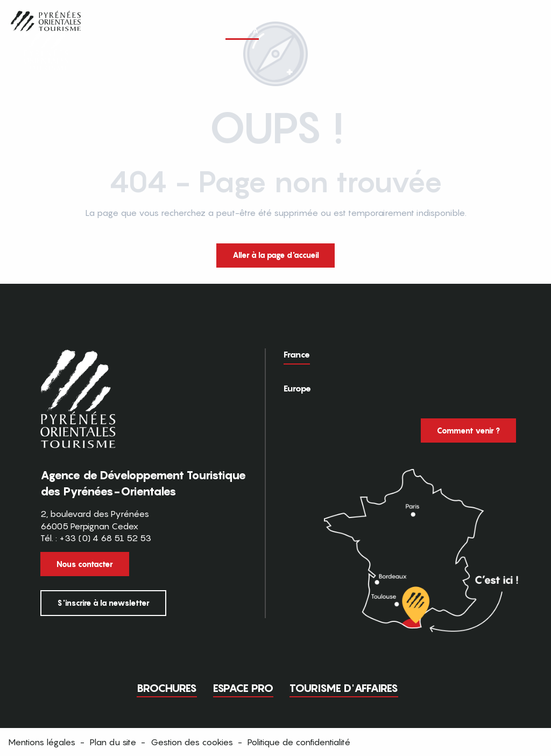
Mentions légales (42, 742)
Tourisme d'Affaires (344, 688)
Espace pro (243, 688)
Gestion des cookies (192, 742)
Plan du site (113, 742)
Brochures (167, 688)
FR (501, 30)
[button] (523, 31)
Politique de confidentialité (299, 742)
